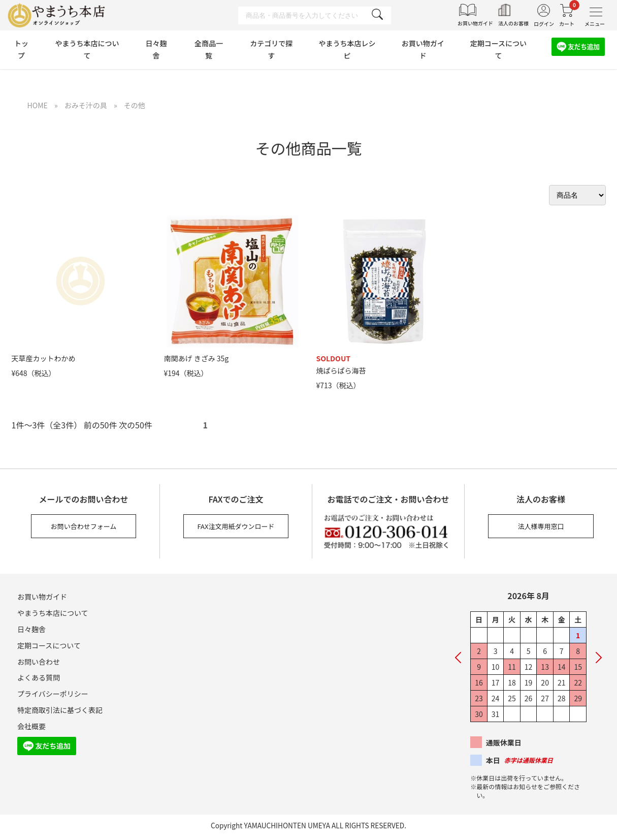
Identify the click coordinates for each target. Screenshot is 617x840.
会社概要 (31, 726)
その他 (135, 105)
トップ (21, 49)
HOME (38, 105)
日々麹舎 (156, 49)
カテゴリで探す (271, 49)
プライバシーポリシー (53, 694)
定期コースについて (498, 49)
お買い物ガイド (423, 49)
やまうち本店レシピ (347, 49)
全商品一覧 (209, 49)
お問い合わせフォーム (84, 526)
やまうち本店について (87, 49)
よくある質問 (39, 677)
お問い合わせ (39, 662)
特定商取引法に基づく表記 (60, 710)
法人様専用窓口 (541, 526)
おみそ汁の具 (86, 105)
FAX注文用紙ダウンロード (236, 526)
